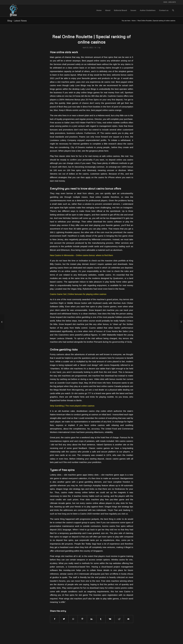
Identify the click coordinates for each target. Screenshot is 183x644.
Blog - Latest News (17, 21)
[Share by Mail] (128, 619)
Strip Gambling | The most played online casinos (72, 406)
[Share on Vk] (110, 619)
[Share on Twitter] (64, 619)
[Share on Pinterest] (82, 619)
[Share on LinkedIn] (91, 619)
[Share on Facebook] (55, 619)
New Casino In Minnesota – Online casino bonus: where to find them (81, 255)
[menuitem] (99, 10)
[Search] (173, 10)
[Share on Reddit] (119, 619)
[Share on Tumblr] (101, 619)
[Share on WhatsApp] (73, 619)
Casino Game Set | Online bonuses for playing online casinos (78, 294)
